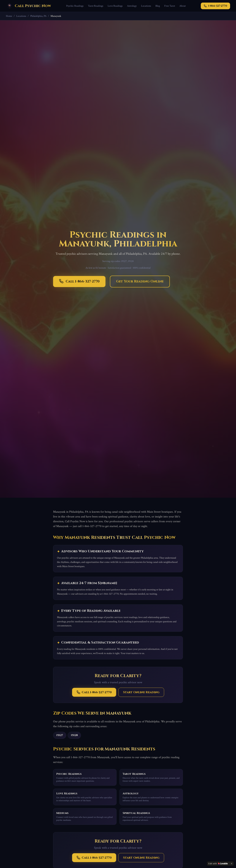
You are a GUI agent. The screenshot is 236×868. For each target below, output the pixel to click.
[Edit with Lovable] (218, 864)
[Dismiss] (232, 864)
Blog (158, 6)
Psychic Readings (75, 6)
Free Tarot (170, 6)
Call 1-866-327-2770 (79, 281)
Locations (146, 6)
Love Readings (115, 6)
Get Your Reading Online (140, 281)
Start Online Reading (141, 692)
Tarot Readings (96, 6)
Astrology (132, 6)
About (183, 6)
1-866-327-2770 (215, 6)
